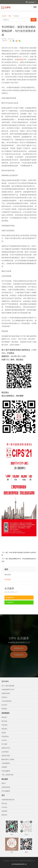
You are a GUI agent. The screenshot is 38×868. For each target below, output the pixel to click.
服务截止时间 (6, 748)
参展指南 (4, 811)
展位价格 (4, 721)
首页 (5, 16)
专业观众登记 (19, 657)
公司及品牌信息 (6, 701)
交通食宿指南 (6, 787)
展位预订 (4, 717)
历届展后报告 (6, 693)
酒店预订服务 (6, 756)
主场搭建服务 (6, 763)
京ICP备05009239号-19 (19, 864)
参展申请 (10, 597)
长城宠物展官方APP (8, 690)
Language (32, 2)
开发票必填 (5, 736)
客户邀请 (4, 744)
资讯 (10, 16)
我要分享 (5, 41)
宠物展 (20, 60)
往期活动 (4, 697)
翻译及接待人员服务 (8, 759)
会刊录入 (4, 740)
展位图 (4, 733)
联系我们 (4, 709)
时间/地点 (5, 725)
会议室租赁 (5, 752)
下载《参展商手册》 (8, 775)
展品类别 (4, 729)
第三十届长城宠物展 (8, 686)
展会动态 (8, 575)
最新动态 (4, 815)
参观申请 (10, 602)
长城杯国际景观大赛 (8, 800)
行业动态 (8, 579)
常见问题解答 (6, 771)
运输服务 (4, 767)
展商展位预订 (19, 650)
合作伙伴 (4, 705)
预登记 (4, 783)
